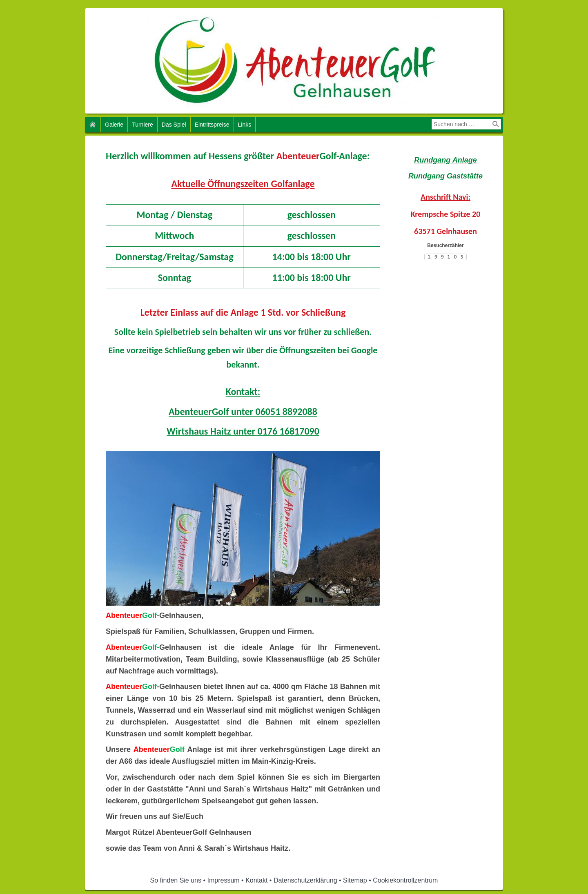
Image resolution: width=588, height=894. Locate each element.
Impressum (224, 880)
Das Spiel (174, 125)
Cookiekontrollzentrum (405, 880)
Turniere (143, 125)
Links (245, 125)
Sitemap (355, 880)
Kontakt (256, 880)
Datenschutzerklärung (305, 880)
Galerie (114, 125)
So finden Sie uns (176, 880)
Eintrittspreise (212, 125)
